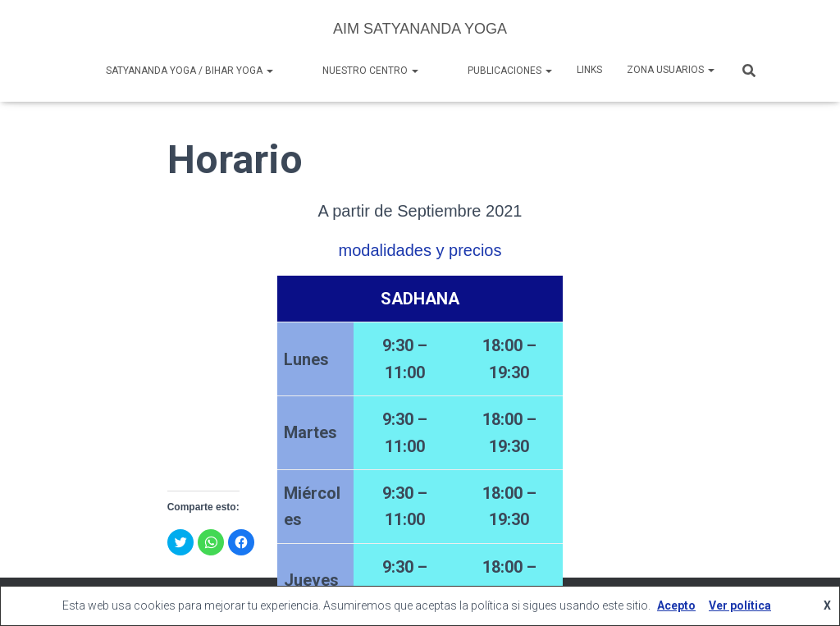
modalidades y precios (420, 250)
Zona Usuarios (671, 70)
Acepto (676, 605)
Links (589, 70)
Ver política (740, 605)
